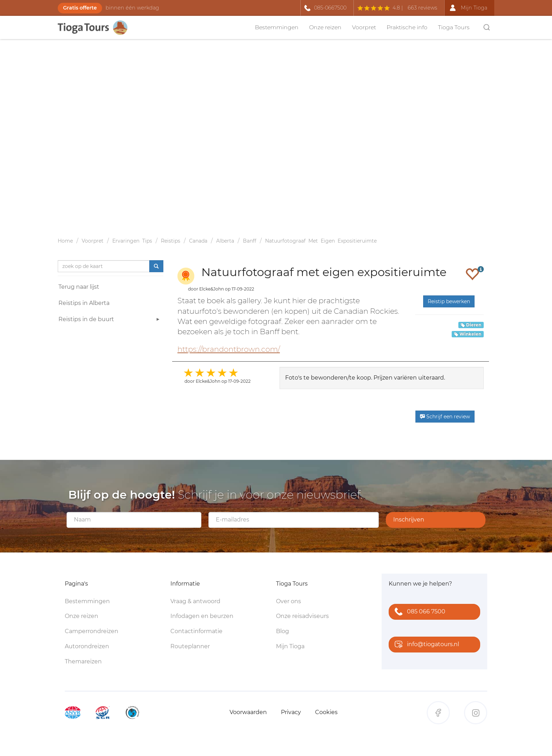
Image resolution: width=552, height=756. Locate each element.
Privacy (291, 712)
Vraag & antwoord (195, 601)
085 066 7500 (418, 612)
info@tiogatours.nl (425, 645)
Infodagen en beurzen (202, 616)
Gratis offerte (80, 8)
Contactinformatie (196, 631)
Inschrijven (409, 520)
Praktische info (407, 27)
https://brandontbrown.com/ (229, 349)
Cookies (326, 712)
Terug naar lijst (79, 287)
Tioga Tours (454, 27)
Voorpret (364, 27)
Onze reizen (325, 27)
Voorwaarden (248, 712)
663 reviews (422, 8)
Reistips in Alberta (84, 303)
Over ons (288, 601)
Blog (283, 631)
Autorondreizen (87, 646)
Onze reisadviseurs (302, 616)
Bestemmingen (277, 27)
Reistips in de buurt (110, 320)
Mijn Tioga (290, 646)
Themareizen (83, 661)
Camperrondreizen (92, 631)
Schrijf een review (445, 417)
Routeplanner (190, 646)
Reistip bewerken (449, 301)
